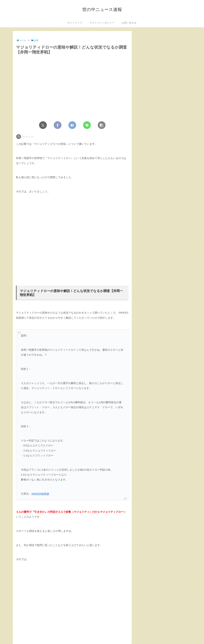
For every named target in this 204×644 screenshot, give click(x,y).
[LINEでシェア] (87, 125)
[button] (102, 125)
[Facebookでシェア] (58, 125)
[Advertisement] (72, 240)
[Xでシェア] (43, 125)
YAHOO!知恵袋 (40, 494)
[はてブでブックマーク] (72, 125)
